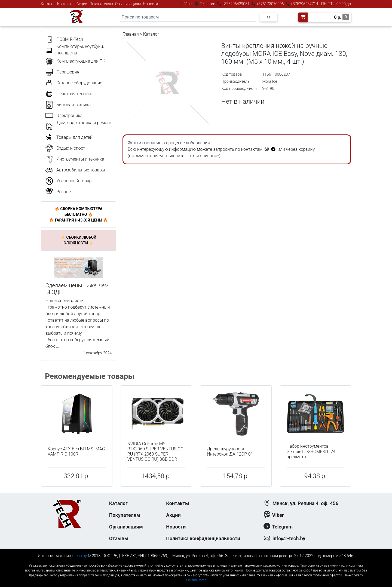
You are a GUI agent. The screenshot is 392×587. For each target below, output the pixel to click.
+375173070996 (270, 4)
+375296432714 (304, 4)
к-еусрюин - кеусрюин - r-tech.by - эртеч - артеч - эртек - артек (196, 561)
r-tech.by (79, 556)
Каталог (48, 4)
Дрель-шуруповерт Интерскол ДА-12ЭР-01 (230, 451)
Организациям (128, 4)
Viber (189, 4)
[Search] (188, 17)
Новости (150, 4)
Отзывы (119, 538)
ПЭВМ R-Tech (70, 39)
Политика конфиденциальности (203, 538)
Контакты (66, 4)
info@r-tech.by (289, 538)
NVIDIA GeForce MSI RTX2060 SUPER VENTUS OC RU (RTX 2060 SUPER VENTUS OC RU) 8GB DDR (155, 452)
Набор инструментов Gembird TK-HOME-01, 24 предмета (311, 451)
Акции (82, 4)
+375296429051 (236, 4)
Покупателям (101, 4)
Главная (131, 34)
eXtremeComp (196, 580)
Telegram (207, 4)
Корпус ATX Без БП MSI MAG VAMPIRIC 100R (76, 451)
